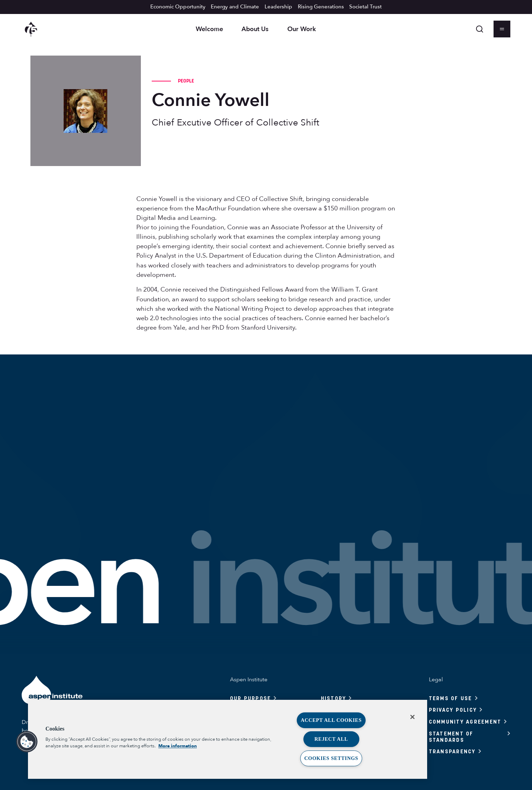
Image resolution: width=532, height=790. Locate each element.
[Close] (412, 717)
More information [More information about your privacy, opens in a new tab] (178, 746)
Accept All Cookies (331, 720)
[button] (27, 742)
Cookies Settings (331, 758)
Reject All (331, 739)
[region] (228, 739)
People (186, 81)
